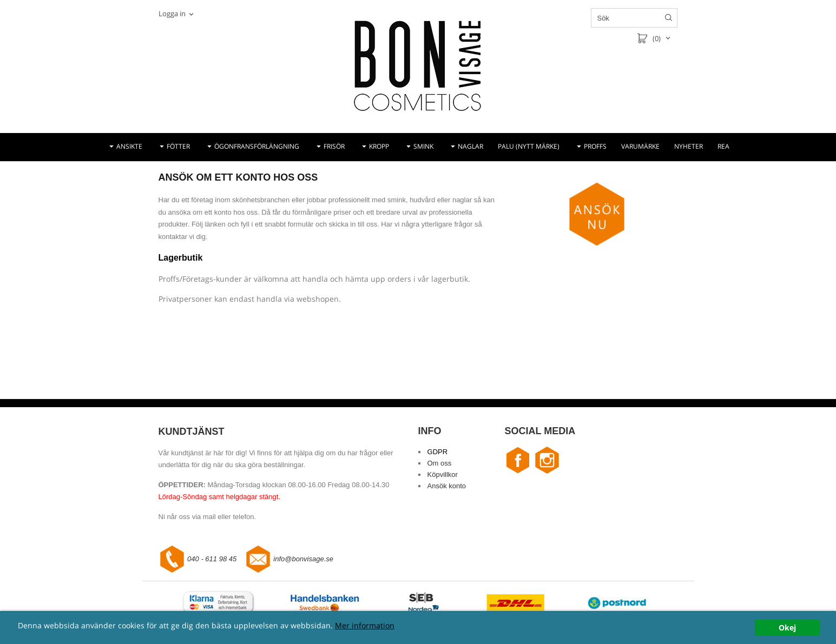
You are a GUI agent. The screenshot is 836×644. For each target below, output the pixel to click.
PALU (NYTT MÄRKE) (529, 146)
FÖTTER (178, 146)
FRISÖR (334, 146)
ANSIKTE (129, 146)
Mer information (365, 625)
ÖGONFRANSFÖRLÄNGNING (257, 146)
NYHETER (689, 146)
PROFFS (595, 146)
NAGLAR (470, 146)
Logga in (172, 14)
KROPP (379, 146)
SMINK (423, 146)
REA (723, 146)
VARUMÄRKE (640, 146)
